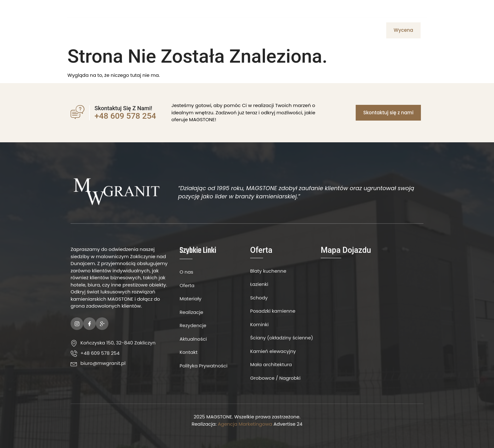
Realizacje (350, 30)
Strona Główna (160, 30)
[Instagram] (415, 8)
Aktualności (313, 30)
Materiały (248, 30)
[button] (404, 30)
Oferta (219, 30)
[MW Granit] (372, 315)
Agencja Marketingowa (245, 424)
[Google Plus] (102, 324)
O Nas (195, 30)
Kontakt (278, 30)
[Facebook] (405, 8)
